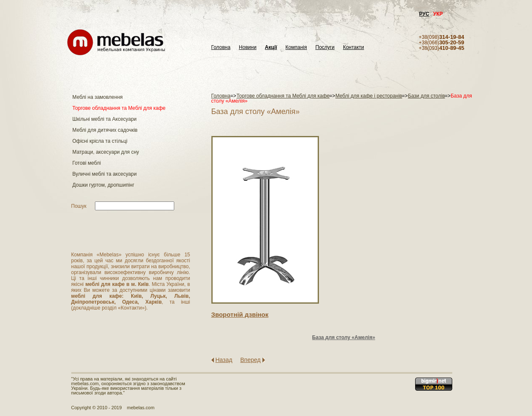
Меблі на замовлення (98, 97)
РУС (424, 14)
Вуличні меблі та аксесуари (105, 174)
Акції (271, 48)
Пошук (79, 206)
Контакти (354, 48)
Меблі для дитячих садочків (105, 130)
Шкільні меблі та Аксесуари (105, 119)
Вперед (251, 360)
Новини (248, 48)
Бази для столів (427, 96)
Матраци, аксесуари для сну (106, 152)
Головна (221, 48)
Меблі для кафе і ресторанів (369, 96)
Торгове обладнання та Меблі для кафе (119, 108)
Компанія (296, 48)
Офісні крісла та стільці (100, 141)
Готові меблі (87, 163)
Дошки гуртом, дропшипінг (104, 185)
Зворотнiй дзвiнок (240, 314)
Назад (224, 360)
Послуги (325, 48)
